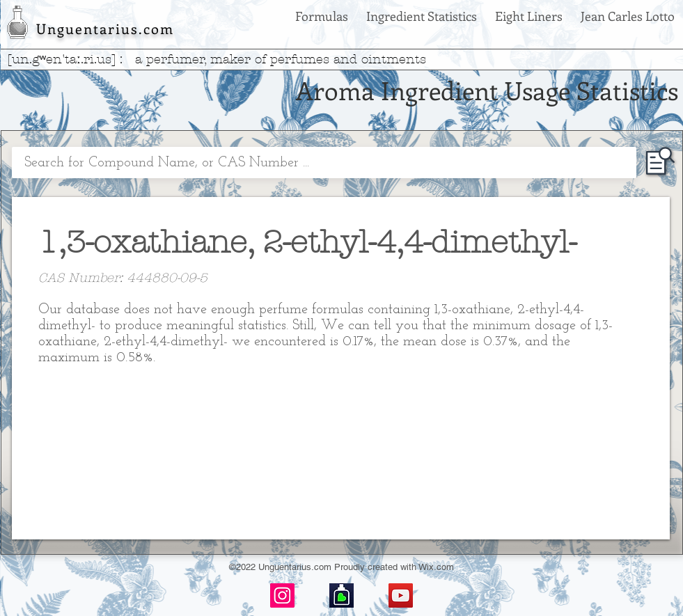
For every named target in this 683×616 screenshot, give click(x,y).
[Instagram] (282, 595)
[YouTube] (401, 595)
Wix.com (436, 567)
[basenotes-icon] (341, 595)
